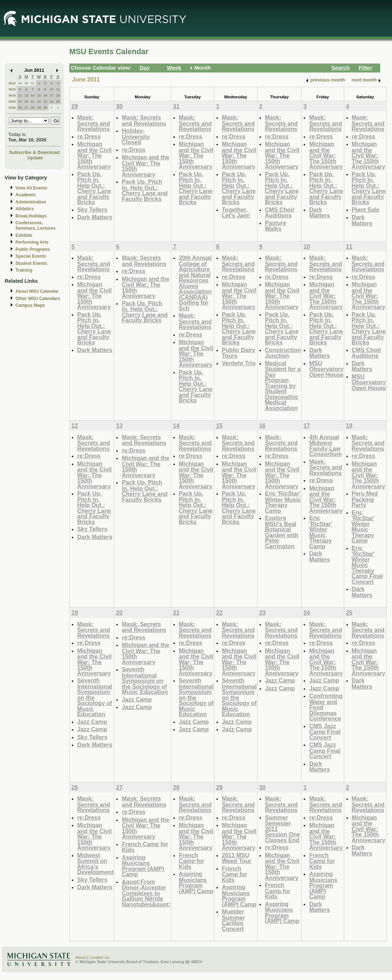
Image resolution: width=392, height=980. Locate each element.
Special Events (31, 256)
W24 (12, 95)
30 (26, 83)
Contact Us (99, 957)
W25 (12, 101)
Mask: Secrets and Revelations (94, 123)
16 (45, 95)
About (81, 957)
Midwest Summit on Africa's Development (95, 864)
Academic (26, 195)
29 (20, 83)
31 (32, 83)
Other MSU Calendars (38, 299)
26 (20, 107)
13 (26, 95)
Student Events (31, 263)
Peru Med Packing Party (365, 499)
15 (39, 95)
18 (58, 95)
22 (39, 101)
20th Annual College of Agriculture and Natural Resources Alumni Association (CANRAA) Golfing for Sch (195, 283)
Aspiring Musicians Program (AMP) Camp (143, 866)
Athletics (25, 209)
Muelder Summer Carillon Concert (234, 920)
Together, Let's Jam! (236, 213)
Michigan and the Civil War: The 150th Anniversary (94, 155)
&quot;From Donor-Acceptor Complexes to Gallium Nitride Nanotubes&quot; (146, 893)
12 (20, 95)
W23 (12, 89)
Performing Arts (32, 242)
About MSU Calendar (37, 291)
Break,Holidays (31, 216)
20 (26, 101)
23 (45, 101)
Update (35, 158)
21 (32, 101)
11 (58, 89)
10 (52, 89)
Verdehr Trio (239, 363)
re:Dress (89, 136)
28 (32, 107)
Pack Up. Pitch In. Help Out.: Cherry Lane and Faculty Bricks (94, 188)
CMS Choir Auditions (280, 213)
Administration (31, 202)
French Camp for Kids (145, 847)
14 (32, 95)
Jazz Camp (92, 722)
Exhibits (24, 235)
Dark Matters (95, 217)
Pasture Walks (276, 226)
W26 (12, 107)
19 (20, 101)
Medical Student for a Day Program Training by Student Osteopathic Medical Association (283, 386)
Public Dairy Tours (239, 353)
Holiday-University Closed (136, 136)
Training (24, 270)
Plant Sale (366, 210)
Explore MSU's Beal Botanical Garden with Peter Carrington (282, 532)
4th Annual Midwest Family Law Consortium (325, 446)
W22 (12, 83)
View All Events (31, 188)
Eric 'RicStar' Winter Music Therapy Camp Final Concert (367, 565)
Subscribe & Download (34, 152)
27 (26, 107)
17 (52, 95)
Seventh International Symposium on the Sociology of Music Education (145, 681)
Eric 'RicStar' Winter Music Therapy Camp (283, 502)
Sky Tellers (92, 210)
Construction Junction (283, 353)
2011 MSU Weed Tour (237, 858)
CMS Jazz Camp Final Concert (325, 732)
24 (52, 101)
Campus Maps (30, 305)
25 (58, 101)
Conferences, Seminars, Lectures (36, 226)
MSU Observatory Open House (326, 369)
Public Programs (33, 249)
